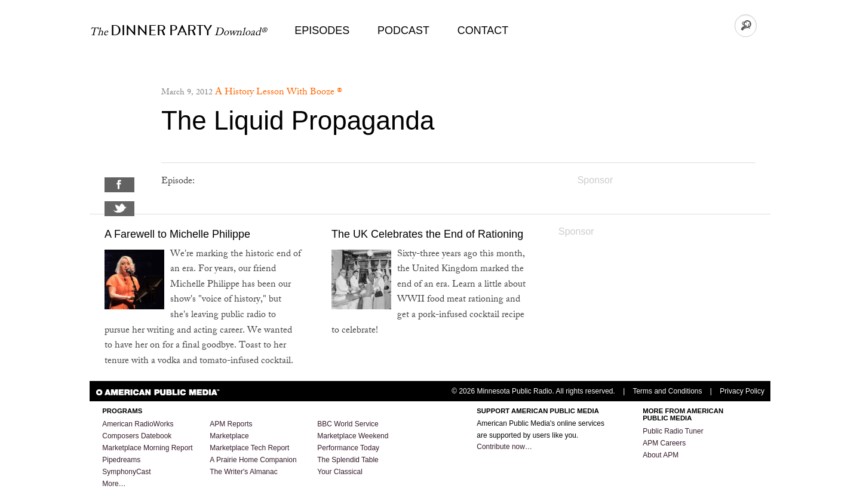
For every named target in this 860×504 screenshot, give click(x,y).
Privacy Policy (742, 391)
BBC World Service (348, 424)
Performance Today (348, 448)
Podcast (403, 30)
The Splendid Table (348, 460)
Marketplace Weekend (353, 436)
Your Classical (340, 472)
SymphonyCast (126, 472)
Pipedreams (121, 460)
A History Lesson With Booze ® (279, 93)
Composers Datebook (137, 436)
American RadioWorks (138, 424)
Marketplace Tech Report (249, 448)
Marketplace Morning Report (147, 448)
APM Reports (231, 424)
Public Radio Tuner (673, 431)
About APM (661, 455)
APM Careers (664, 443)
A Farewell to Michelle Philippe (177, 234)
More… (114, 484)
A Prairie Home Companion (253, 460)
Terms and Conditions (667, 391)
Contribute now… (504, 447)
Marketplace (229, 436)
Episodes (322, 30)
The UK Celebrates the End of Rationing (427, 234)
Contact (483, 30)
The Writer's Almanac (243, 472)
